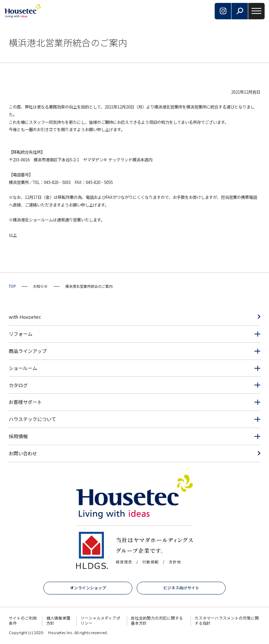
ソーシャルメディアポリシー (100, 621)
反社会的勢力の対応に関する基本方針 (157, 621)
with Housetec (25, 317)
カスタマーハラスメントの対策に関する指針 (227, 621)
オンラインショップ (88, 588)
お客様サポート (25, 402)
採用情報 (18, 436)
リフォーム (21, 334)
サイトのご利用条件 (23, 621)
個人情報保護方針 (58, 621)
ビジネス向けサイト (181, 588)
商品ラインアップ (28, 351)
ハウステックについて (32, 419)
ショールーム (23, 368)
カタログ (18, 385)
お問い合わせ (23, 453)
